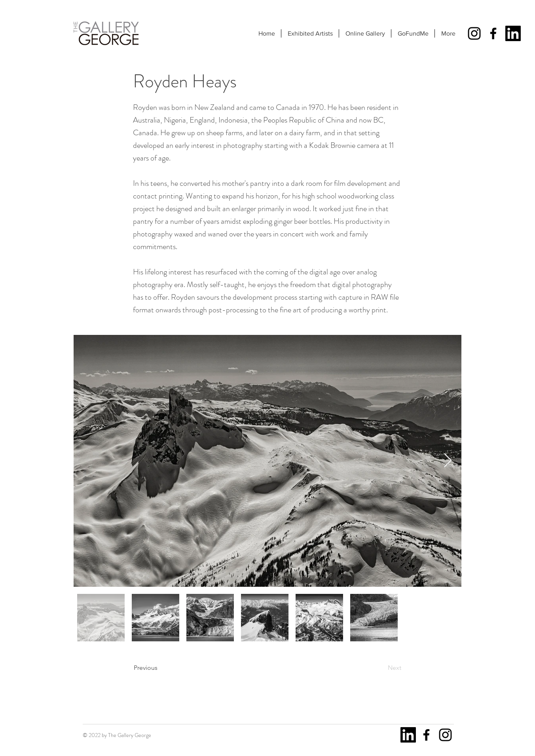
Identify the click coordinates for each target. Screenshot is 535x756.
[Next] (381, 668)
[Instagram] (474, 33)
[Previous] (160, 668)
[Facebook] (493, 33)
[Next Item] (448, 461)
